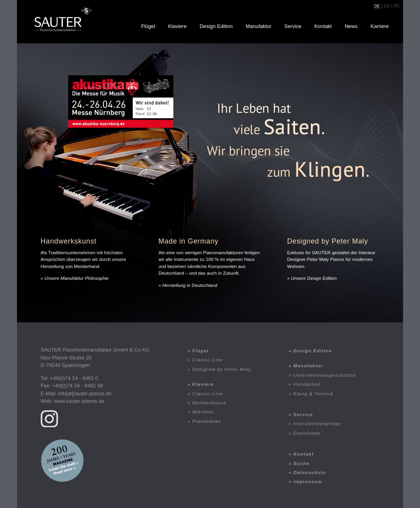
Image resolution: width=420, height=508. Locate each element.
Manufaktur (258, 26)
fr (397, 6)
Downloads (307, 433)
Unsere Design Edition (314, 278)
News (351, 26)
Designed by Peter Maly (222, 369)
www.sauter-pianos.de (79, 401)
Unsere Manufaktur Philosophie (77, 278)
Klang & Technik (314, 394)
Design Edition (216, 26)
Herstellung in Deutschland (190, 285)
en (387, 6)
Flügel (148, 26)
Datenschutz (310, 472)
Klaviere (177, 26)
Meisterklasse (209, 403)
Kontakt (323, 26)
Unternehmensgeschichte (325, 375)
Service (293, 26)
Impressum (308, 481)
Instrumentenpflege (317, 423)
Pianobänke (207, 421)
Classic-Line (208, 360)
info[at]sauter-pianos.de (85, 394)
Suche (302, 463)
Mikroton (203, 412)
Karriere (380, 26)
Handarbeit (307, 384)
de (377, 6)
